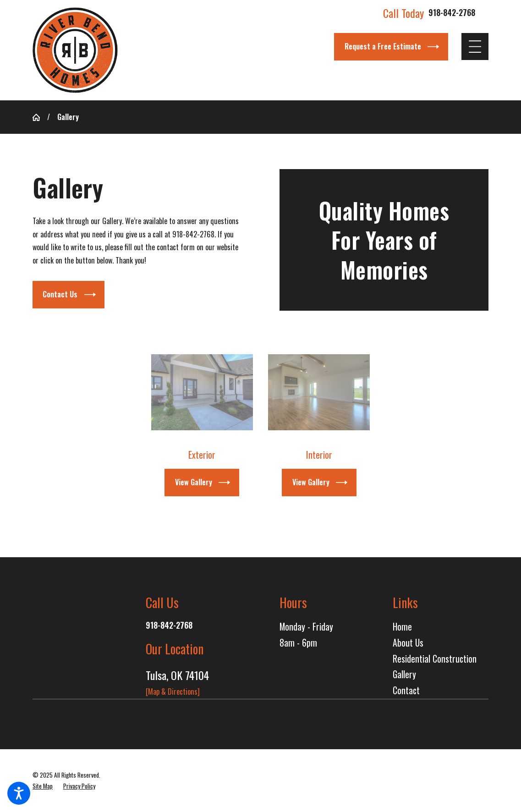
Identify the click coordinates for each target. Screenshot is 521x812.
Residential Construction (435, 659)
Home (402, 627)
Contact (406, 690)
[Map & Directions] (173, 691)
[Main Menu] (475, 47)
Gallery (404, 674)
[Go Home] (40, 117)
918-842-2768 (452, 13)
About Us (408, 643)
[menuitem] (441, 627)
